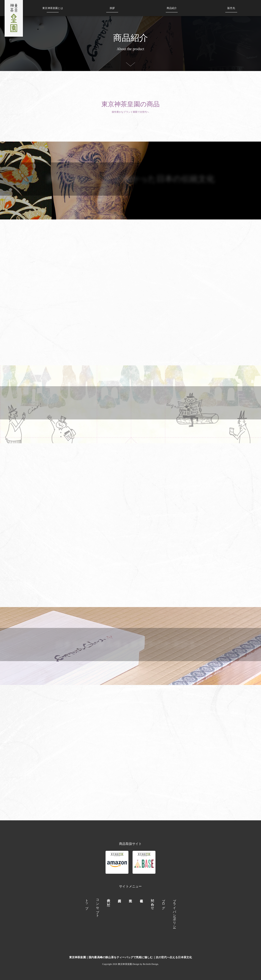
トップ (87, 902)
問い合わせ (152, 902)
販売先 (231, 8)
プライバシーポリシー (174, 912)
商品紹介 (172, 8)
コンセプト (98, 906)
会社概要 (141, 913)
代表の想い (109, 901)
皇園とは (53, 8)
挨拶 (112, 8)
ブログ (163, 902)
